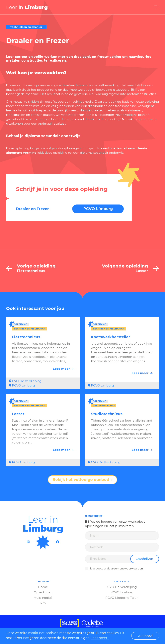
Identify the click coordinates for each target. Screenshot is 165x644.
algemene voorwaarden (127, 568)
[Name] (122, 536)
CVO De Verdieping (122, 587)
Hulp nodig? (43, 598)
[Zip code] (122, 547)
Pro (43, 603)
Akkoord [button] (145, 636)
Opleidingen (43, 592)
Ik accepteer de (116, 568)
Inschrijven (145, 559)
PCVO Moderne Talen (122, 598)
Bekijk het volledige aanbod (82, 480)
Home (43, 587)
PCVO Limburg (98, 209)
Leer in (27, 7)
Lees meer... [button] (100, 638)
